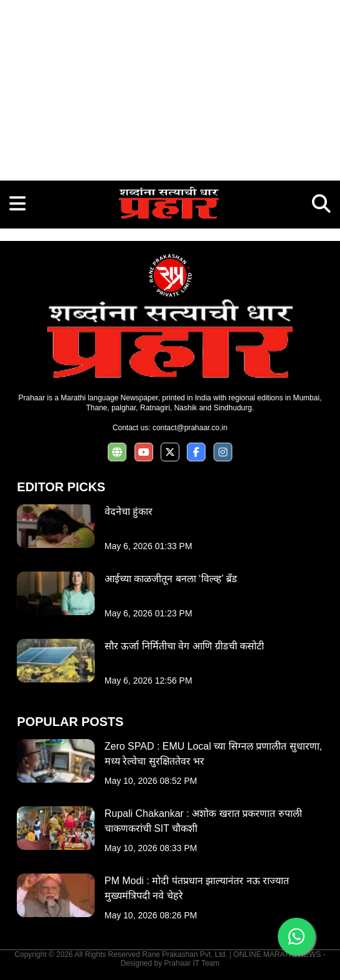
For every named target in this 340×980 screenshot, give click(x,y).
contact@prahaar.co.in (190, 428)
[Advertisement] (170, 87)
